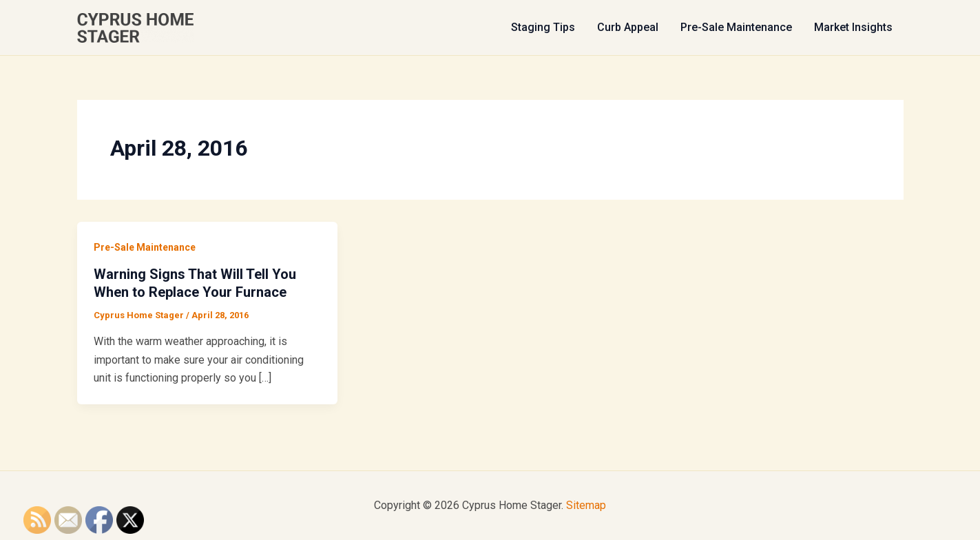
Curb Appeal (628, 27)
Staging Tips (543, 27)
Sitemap (586, 505)
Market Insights (853, 27)
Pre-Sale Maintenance (736, 27)
